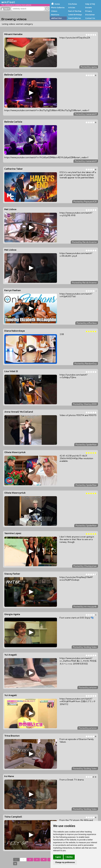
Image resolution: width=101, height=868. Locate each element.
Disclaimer (90, 15)
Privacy (89, 11)
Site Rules (73, 4)
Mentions (55, 15)
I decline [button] (69, 857)
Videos (54, 11)
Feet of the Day (75, 11)
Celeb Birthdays (75, 15)
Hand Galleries (75, 18)
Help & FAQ (90, 4)
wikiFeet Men (56, 18)
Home (57, 4)
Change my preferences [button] (65, 862)
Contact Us (90, 18)
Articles (72, 7)
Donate (88, 7)
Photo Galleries (58, 7)
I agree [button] (58, 857)
